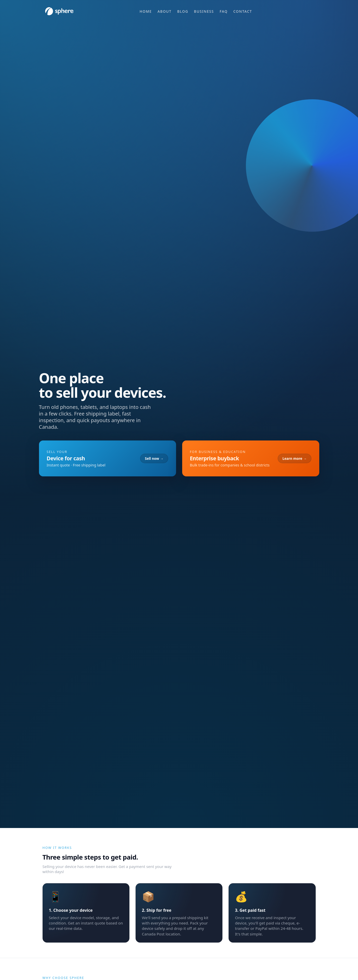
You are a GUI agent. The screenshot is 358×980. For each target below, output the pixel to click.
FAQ (224, 11)
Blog (183, 11)
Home (146, 11)
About (164, 11)
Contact (243, 11)
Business (204, 11)
